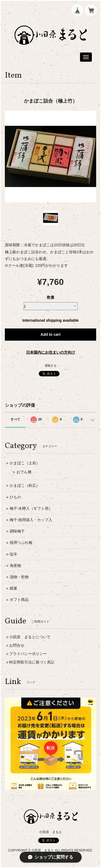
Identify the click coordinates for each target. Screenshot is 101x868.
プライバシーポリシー (28, 654)
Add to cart (51, 334)
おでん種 (24, 472)
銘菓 (13, 588)
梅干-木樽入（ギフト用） (31, 508)
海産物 (15, 565)
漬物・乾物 (19, 577)
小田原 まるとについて (30, 637)
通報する (51, 366)
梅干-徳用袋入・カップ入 (31, 520)
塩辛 (13, 554)
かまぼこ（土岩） (25, 463)
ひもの (15, 497)
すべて (15, 419)
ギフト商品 (19, 600)
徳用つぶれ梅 (21, 542)
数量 (51, 297)
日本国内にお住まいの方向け (51, 352)
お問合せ (17, 645)
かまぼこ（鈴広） (25, 485)
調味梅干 (17, 531)
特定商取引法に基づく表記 (32, 662)
